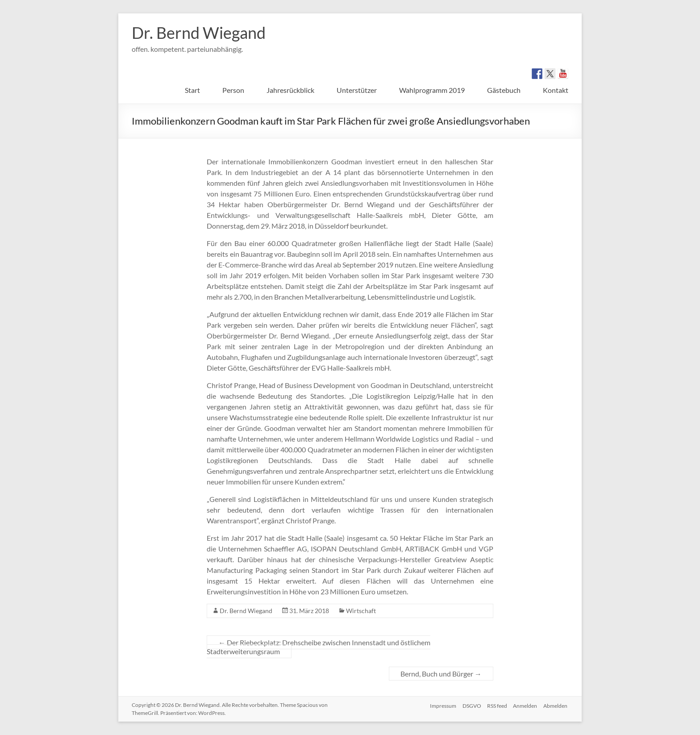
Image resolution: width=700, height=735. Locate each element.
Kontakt (556, 90)
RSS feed (496, 705)
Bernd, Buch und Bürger (441, 674)
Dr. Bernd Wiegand (199, 33)
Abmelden (556, 705)
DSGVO (469, 705)
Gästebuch (504, 90)
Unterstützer (357, 90)
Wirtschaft (361, 611)
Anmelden (525, 705)
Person (233, 90)
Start (192, 90)
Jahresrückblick (290, 90)
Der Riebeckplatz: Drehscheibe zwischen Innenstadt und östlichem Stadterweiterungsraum (319, 647)
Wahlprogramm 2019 (432, 90)
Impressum (440, 705)
